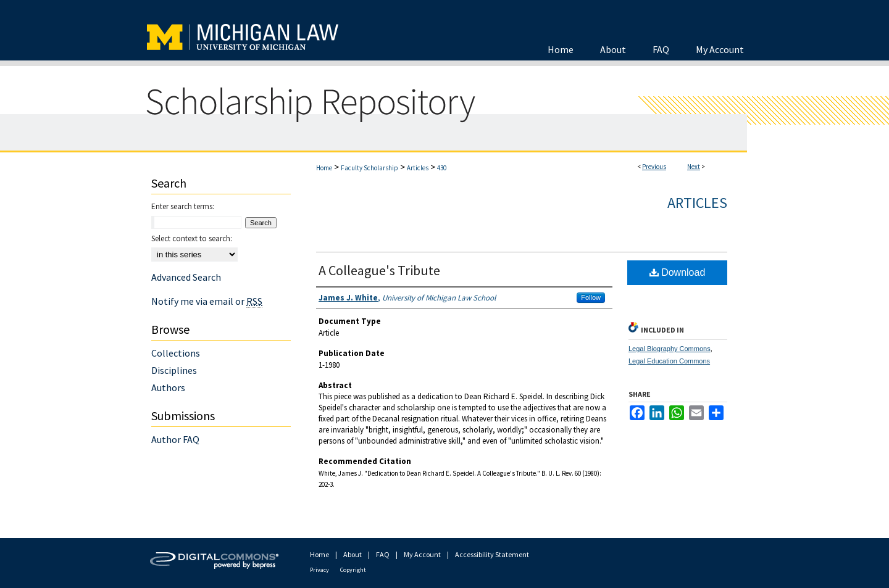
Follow (591, 297)
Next (694, 167)
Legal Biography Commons (670, 349)
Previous (654, 167)
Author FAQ (175, 439)
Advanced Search (186, 277)
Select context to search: (192, 238)
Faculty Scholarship (369, 168)
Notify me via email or (207, 301)
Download (678, 272)
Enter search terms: (183, 206)
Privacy (319, 570)
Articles (418, 168)
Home (324, 168)
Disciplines (174, 370)
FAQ (383, 554)
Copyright (353, 570)
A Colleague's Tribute (379, 270)
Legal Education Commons (669, 361)
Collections (176, 353)
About (353, 554)
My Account (422, 554)
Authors (168, 387)
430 (442, 168)
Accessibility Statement (492, 554)
